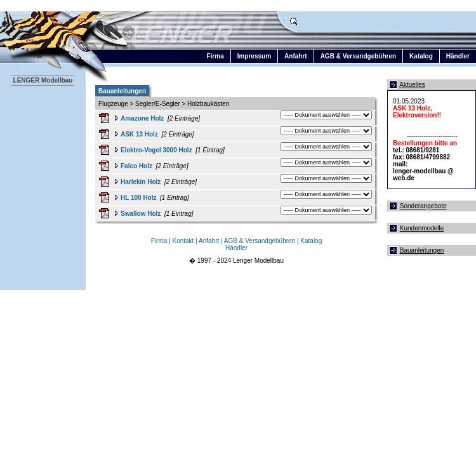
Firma (215, 56)
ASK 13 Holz (139, 134)
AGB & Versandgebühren (358, 56)
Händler (458, 56)
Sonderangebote (423, 206)
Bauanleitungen (422, 250)
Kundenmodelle (422, 228)
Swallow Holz (141, 214)
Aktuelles (412, 85)
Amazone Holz (142, 118)
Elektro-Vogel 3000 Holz (156, 150)
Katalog (421, 56)
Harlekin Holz (141, 182)
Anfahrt (296, 56)
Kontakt (183, 241)
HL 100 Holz (139, 198)
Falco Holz (136, 166)
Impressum (254, 56)
